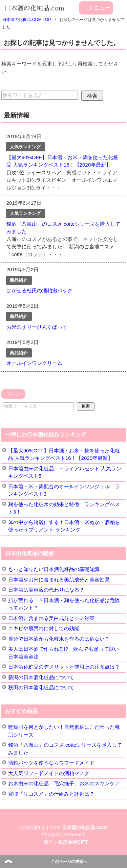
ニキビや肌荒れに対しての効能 (44, 628)
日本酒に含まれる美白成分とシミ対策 (51, 618)
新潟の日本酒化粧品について (41, 677)
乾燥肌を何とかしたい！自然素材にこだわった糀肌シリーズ (64, 731)
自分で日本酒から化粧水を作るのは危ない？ (59, 639)
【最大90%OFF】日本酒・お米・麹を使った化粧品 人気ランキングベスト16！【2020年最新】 (64, 454)
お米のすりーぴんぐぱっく (37, 327)
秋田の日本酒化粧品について (41, 687)
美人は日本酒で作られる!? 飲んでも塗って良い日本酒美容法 (64, 653)
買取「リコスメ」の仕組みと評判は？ (51, 794)
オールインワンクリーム (34, 363)
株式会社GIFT (73, 842)
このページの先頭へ (69, 862)
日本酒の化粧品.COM (85, 827)
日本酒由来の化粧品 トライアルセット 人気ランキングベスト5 (65, 472)
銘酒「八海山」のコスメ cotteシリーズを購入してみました (65, 749)
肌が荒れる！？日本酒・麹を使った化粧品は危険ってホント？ (64, 604)
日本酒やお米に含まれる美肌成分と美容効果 (59, 580)
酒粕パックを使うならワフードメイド (51, 763)
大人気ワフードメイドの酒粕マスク (49, 773)
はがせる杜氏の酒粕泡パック (39, 290)
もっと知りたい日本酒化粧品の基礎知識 (54, 569)
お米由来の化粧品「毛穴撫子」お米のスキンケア (64, 783)
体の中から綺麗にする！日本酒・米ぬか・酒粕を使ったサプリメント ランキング (64, 526)
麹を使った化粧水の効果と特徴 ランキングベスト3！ (64, 508)
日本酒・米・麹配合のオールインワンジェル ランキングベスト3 (64, 490)
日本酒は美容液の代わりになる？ (46, 590)
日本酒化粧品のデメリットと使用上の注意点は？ (64, 667)
